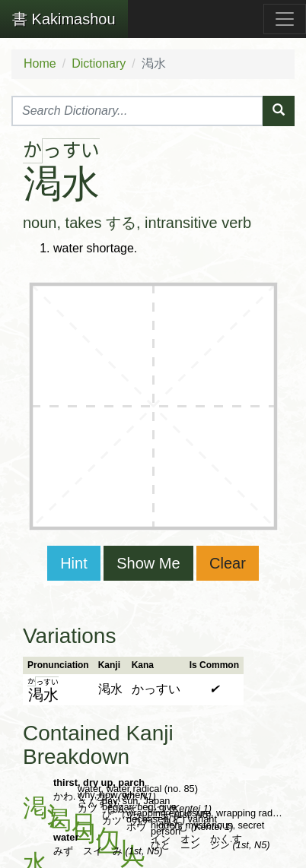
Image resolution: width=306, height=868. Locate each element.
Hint (74, 563)
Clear (228, 563)
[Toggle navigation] (285, 19)
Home (40, 63)
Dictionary (99, 63)
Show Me (148, 563)
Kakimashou (64, 19)
